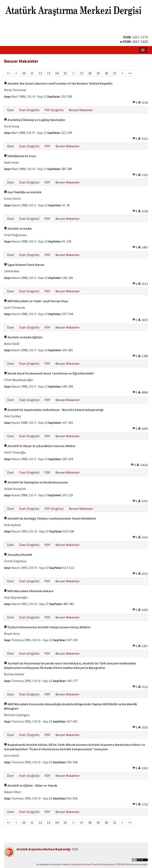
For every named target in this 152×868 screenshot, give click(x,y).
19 (98, 73)
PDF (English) (54, 110)
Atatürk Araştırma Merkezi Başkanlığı (44, 849)
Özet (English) (29, 110)
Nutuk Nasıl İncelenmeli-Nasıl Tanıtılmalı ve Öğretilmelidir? (49, 373)
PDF (47, 146)
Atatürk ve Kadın (18, 228)
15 (65, 73)
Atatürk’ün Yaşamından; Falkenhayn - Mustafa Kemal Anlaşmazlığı (54, 410)
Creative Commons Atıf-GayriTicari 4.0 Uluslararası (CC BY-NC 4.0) (95, 864)
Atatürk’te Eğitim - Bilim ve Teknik (31, 785)
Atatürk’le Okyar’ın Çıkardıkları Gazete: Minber (40, 446)
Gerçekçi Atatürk (18, 555)
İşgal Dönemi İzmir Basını (24, 265)
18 (90, 73)
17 (82, 73)
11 (32, 73)
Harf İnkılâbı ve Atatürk (23, 192)
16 (73, 73)
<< (8, 73)
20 (106, 73)
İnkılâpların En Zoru (20, 156)
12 (40, 73)
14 (57, 73)
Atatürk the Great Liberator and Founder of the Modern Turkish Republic (58, 83)
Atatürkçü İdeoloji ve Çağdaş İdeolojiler (35, 120)
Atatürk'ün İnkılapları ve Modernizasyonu (36, 482)
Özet (10, 110)
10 (24, 73)
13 (49, 73)
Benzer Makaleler (81, 110)
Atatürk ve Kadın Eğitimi (23, 337)
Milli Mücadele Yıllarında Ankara (29, 591)
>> (130, 73)
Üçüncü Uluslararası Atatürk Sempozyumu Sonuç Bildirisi (47, 627)
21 (115, 73)
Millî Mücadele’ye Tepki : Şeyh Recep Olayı (36, 301)
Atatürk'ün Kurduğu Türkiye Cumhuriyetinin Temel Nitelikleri (50, 518)
